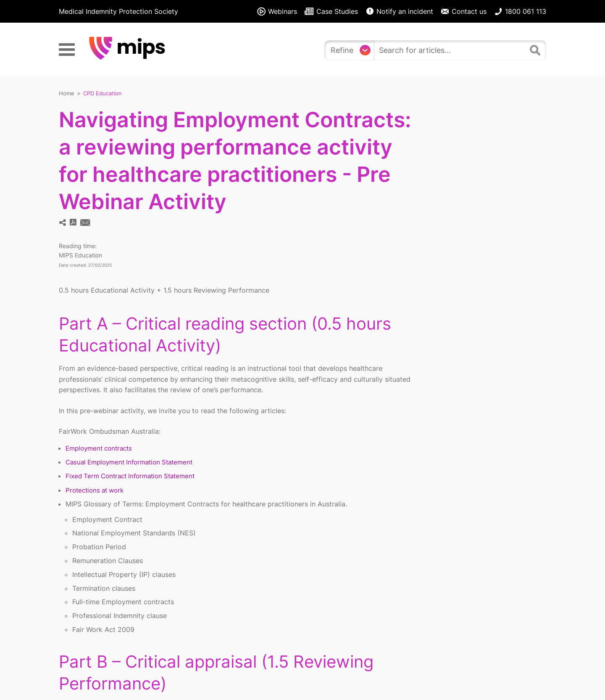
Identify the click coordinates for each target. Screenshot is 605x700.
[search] (450, 50)
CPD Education (104, 93)
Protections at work (97, 489)
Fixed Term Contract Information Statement (135, 475)
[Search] (536, 49)
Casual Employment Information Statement (134, 461)
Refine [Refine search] (342, 50)
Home (67, 93)
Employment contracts (102, 448)
